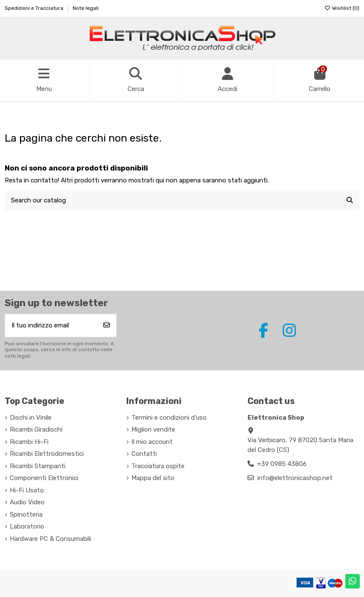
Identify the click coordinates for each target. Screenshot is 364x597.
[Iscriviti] (107, 326)
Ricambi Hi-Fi (29, 442)
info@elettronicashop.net (295, 478)
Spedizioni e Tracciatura (35, 8)
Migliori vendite (153, 429)
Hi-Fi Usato (27, 490)
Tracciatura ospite (158, 466)
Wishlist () (342, 8)
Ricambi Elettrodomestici (47, 454)
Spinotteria (26, 515)
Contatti (144, 454)
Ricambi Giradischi (36, 429)
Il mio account (152, 442)
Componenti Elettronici (44, 478)
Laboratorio (27, 526)
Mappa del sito (153, 478)
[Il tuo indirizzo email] (51, 326)
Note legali (86, 8)
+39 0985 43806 (282, 464)
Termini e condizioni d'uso (169, 418)
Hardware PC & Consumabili (50, 539)
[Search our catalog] (350, 200)
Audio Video (27, 502)
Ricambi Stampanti (38, 466)
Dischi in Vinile (31, 418)
